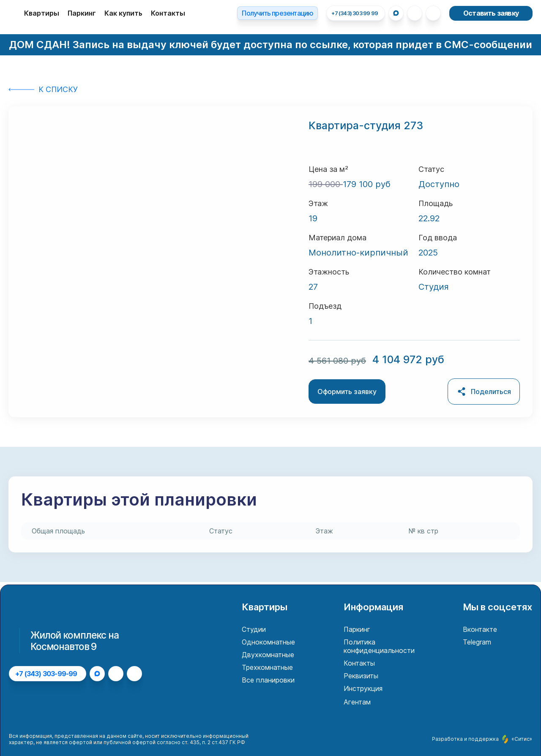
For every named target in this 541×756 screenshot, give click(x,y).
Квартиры (42, 13)
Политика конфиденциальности (379, 646)
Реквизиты (361, 676)
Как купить (123, 13)
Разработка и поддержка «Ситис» (482, 739)
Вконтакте (480, 629)
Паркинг (82, 13)
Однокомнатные (268, 642)
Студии (254, 629)
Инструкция (363, 688)
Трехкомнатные (267, 667)
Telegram (477, 642)
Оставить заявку (491, 13)
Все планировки (268, 680)
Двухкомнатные (268, 655)
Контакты (168, 13)
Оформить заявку (347, 392)
